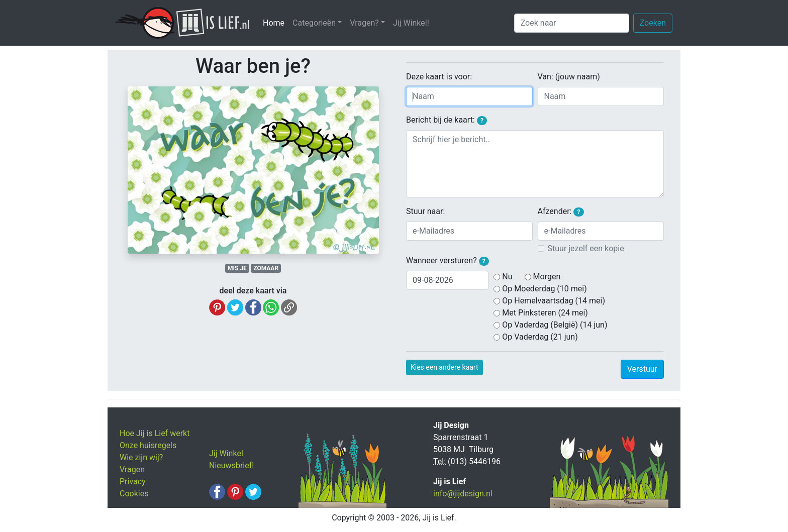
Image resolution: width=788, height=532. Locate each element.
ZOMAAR (266, 268)
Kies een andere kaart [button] (445, 367)
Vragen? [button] (364, 23)
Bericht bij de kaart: (447, 120)
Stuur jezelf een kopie (586, 248)
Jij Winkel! (411, 23)
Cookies (134, 494)
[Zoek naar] (572, 23)
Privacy (133, 482)
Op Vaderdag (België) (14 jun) (555, 325)
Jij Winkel (226, 453)
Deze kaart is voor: (439, 77)
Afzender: (561, 211)
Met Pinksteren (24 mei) (545, 313)
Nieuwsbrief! (231, 465)
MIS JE (237, 268)
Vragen (132, 469)
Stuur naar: (425, 211)
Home (276, 22)
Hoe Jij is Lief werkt (155, 433)
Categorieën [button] (314, 23)
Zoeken (653, 23)
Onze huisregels (148, 445)
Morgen (547, 277)
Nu (507, 277)
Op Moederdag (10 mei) (544, 289)
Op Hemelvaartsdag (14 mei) (554, 301)
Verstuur (642, 369)
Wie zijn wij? (141, 457)
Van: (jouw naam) (569, 77)
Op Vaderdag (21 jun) (540, 337)
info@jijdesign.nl (463, 494)
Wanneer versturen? (448, 261)
